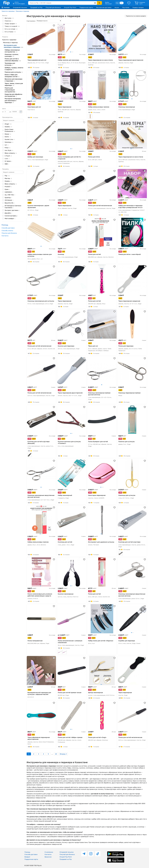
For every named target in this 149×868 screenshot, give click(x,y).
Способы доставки (8, 228)
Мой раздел (108, 4)
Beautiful (10, 203)
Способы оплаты (7, 230)
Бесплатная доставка (104, 7)
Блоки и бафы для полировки (12, 76)
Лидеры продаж (138, 7)
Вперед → (63, 754)
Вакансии (48, 857)
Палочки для (14, 72)
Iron (9, 150)
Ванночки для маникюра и (13, 80)
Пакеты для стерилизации (10, 90)
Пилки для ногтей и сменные (13, 60)
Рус (122, 3)
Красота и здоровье (8, 11)
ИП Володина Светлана (13, 207)
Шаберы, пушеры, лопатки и (14, 69)
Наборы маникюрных (12, 51)
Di (8, 161)
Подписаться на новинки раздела (136, 16)
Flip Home (126, 7)
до (14, 112)
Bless (11, 153)
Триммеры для (10, 64)
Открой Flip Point (70, 7)
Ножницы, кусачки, (12, 55)
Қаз (117, 3)
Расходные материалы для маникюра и (13, 100)
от (6, 112)
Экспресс (12, 210)
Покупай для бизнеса (53, 7)
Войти (107, 2)
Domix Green (10, 130)
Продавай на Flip (36, 7)
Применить (21, 112)
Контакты (5, 236)
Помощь (27, 852)
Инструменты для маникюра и (14, 46)
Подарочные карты (86, 7)
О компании (49, 852)
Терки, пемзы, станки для (14, 84)
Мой (10, 218)
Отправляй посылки (20, 7)
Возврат (27, 857)
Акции (117, 7)
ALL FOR (10, 195)
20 (56, 754)
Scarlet (10, 139)
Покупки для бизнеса (9, 233)
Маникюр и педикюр (22, 11)
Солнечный (11, 216)
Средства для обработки (13, 95)
